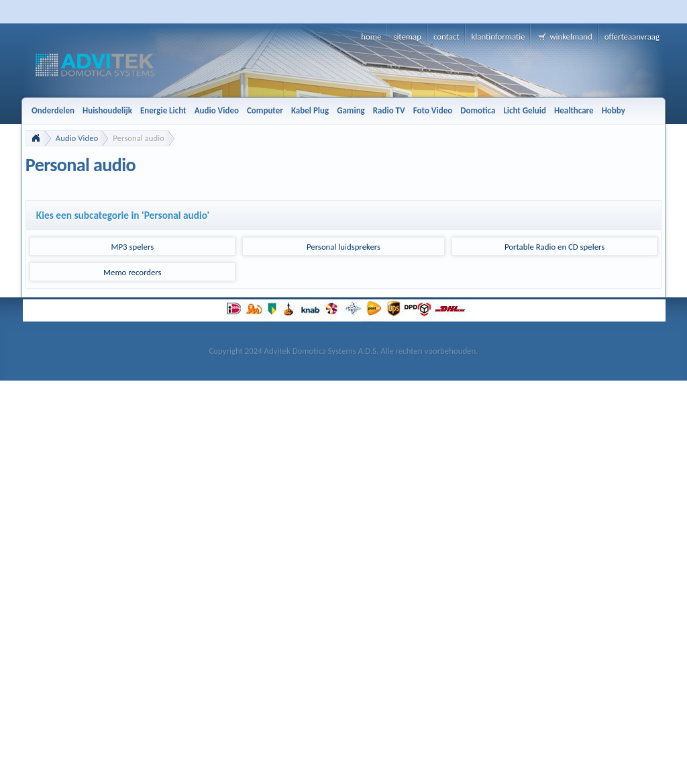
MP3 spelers (133, 247)
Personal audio (139, 138)
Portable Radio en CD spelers (554, 247)
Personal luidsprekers (343, 247)
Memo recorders (133, 272)
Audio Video (77, 138)
